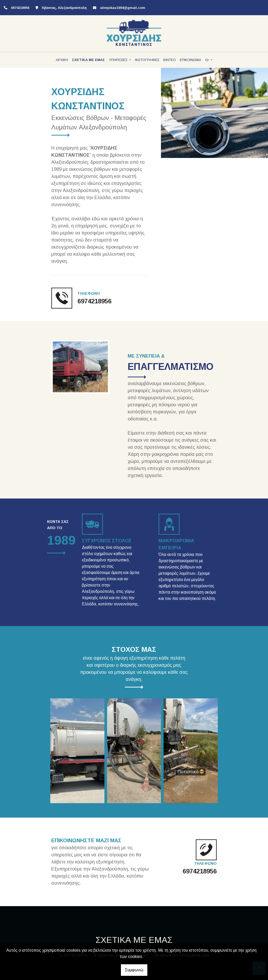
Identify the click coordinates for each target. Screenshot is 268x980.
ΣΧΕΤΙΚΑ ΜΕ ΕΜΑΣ (88, 60)
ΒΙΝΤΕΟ (170, 60)
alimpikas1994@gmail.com (123, 8)
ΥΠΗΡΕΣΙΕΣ (119, 60)
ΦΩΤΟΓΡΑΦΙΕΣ (147, 60)
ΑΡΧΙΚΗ (62, 60)
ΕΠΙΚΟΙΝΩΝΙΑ (191, 60)
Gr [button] (208, 60)
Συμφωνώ (134, 970)
